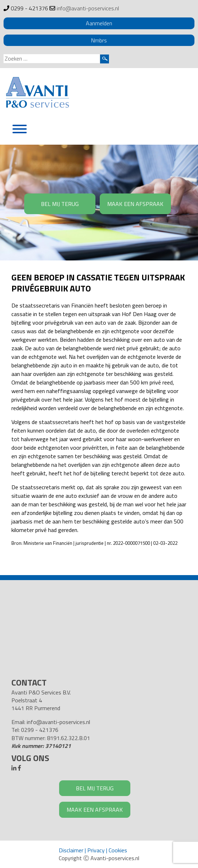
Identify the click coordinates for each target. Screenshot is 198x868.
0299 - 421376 (29, 8)
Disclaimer (71, 850)
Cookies (118, 850)
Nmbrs (99, 40)
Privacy (96, 850)
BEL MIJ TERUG (60, 204)
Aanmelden (99, 23)
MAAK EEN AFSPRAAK (135, 204)
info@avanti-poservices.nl (88, 8)
